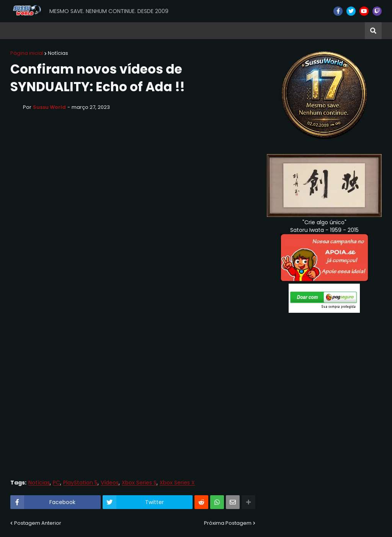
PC (56, 483)
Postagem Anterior (38, 523)
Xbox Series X (177, 483)
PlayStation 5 (80, 483)
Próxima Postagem (228, 523)
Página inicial (27, 53)
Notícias (58, 53)
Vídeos (110, 483)
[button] (373, 31)
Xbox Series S (139, 483)
